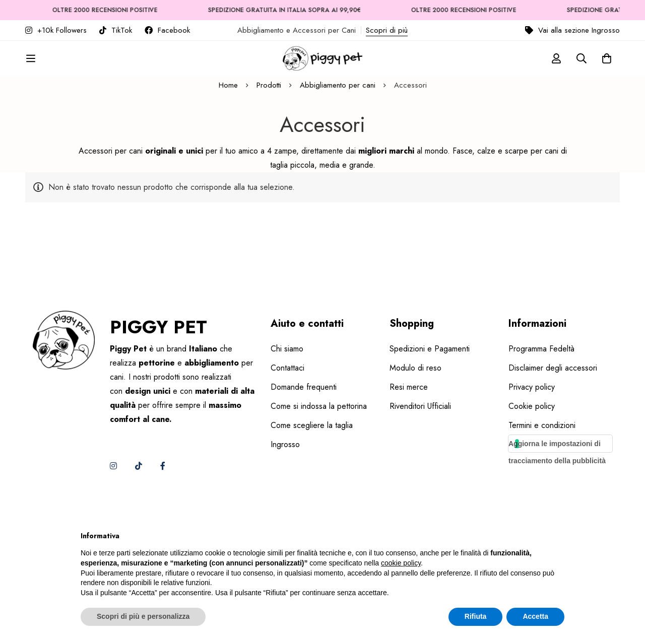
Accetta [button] (535, 616)
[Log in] (556, 67)
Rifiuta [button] (476, 616)
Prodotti (269, 160)
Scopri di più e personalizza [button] (143, 616)
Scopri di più (387, 30)
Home (228, 160)
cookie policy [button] (401, 563)
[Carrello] (607, 67)
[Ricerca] (582, 67)
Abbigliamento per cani (338, 160)
